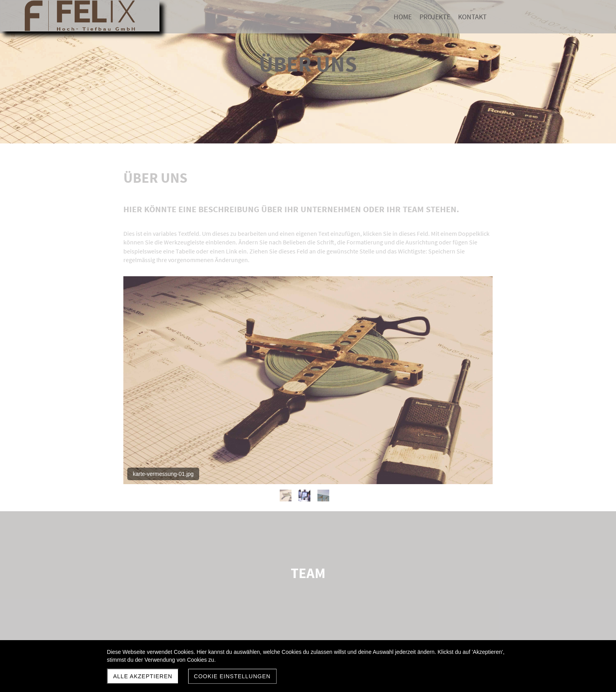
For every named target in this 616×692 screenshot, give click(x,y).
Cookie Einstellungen (232, 676)
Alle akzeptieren (143, 676)
